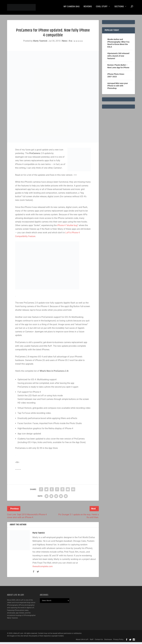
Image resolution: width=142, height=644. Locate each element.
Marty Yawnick (40, 43)
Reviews (88, 8)
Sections (119, 8)
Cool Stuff (102, 8)
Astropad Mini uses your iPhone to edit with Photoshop (118, 88)
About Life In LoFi (82, 641)
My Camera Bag (72, 8)
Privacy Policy (118, 641)
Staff (92, 641)
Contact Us (99, 641)
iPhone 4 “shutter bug (67, 227)
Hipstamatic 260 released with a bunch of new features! (118, 58)
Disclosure (108, 641)
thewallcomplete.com (43, 568)
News (65, 43)
